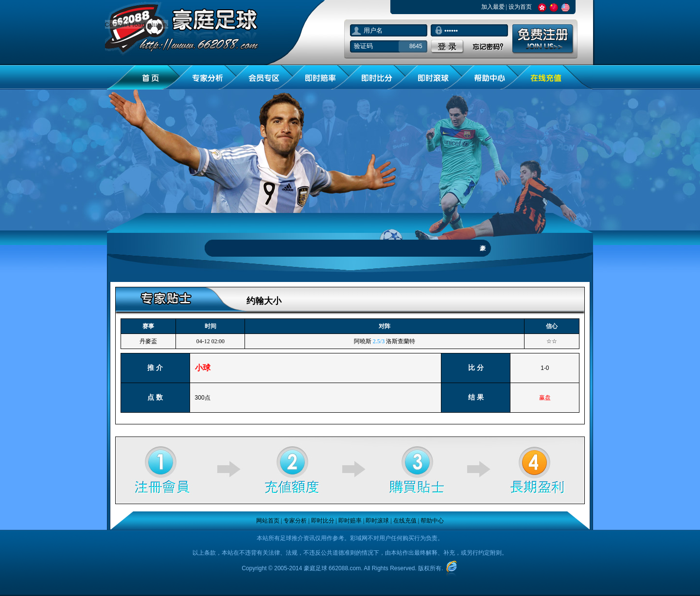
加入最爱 (493, 7)
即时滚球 (377, 521)
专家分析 (295, 521)
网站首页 (268, 521)
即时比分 (323, 521)
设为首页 (520, 7)
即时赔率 (350, 521)
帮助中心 (432, 521)
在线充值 (405, 521)
